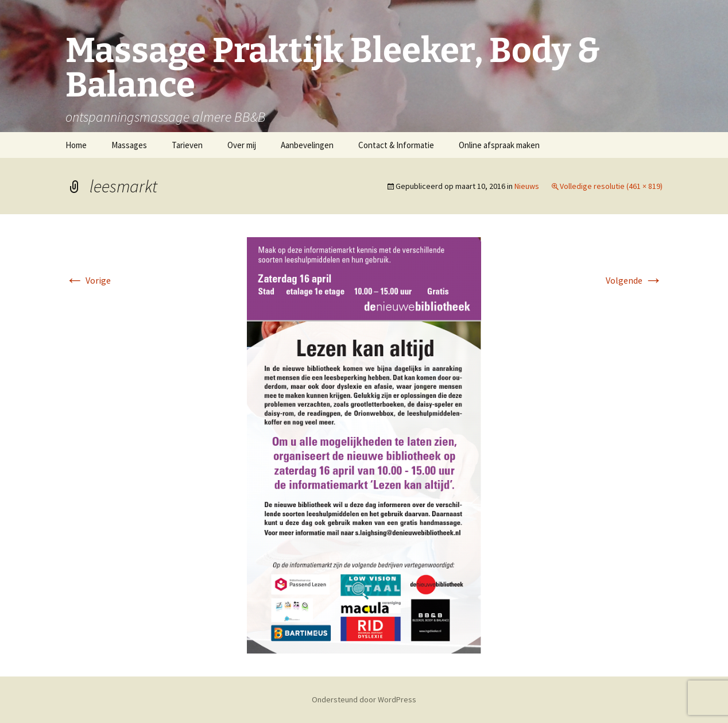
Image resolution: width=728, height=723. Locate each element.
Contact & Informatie (396, 145)
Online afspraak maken (499, 145)
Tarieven (187, 145)
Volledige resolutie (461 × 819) (611, 186)
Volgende (634, 280)
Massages (129, 145)
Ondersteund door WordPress (364, 699)
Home (76, 145)
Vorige (88, 280)
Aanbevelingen (307, 145)
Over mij (242, 145)
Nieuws (527, 186)
